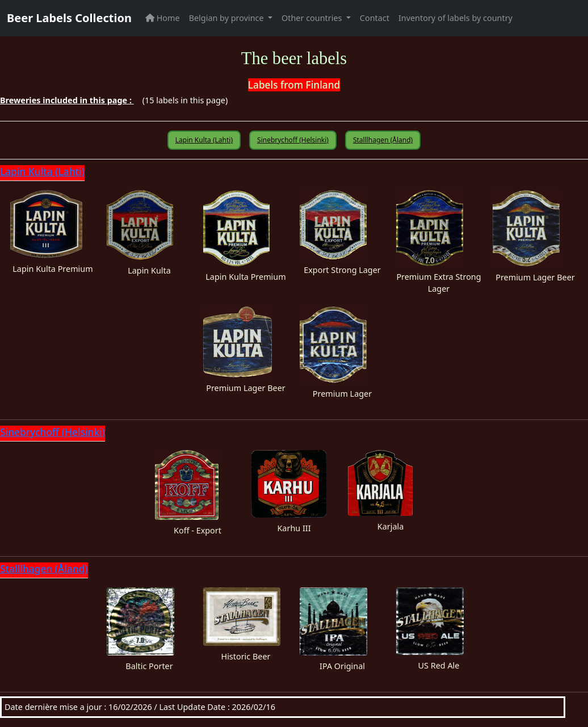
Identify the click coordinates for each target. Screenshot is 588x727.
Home (163, 18)
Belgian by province (228, 18)
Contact (375, 18)
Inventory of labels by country (455, 18)
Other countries (313, 18)
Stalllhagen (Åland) (383, 140)
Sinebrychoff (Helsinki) (293, 140)
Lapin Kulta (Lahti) (204, 140)
